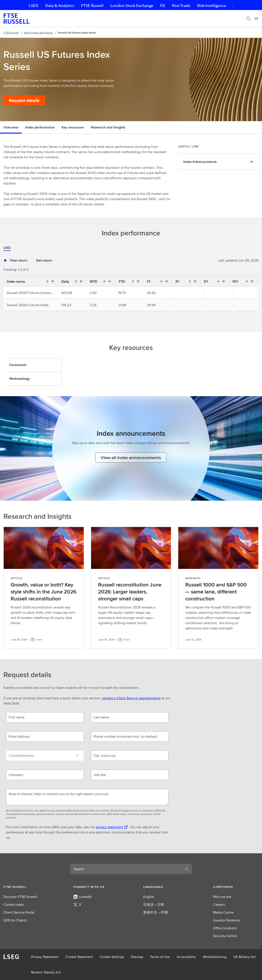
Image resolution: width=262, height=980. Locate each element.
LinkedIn (83, 897)
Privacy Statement (45, 957)
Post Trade (181, 6)
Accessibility (186, 957)
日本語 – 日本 (154, 905)
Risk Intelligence (212, 6)
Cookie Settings (112, 957)
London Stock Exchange (132, 6)
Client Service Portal (19, 912)
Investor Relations (227, 920)
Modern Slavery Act (46, 972)
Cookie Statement (79, 957)
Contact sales (14, 905)
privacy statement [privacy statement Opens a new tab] (109, 827)
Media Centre (223, 912)
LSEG (33, 6)
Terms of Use (160, 957)
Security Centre (225, 936)
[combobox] (126, 869)
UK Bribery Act (244, 957)
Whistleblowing (215, 957)
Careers (219, 905)
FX (163, 6)
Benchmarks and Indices (38, 33)
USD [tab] (7, 248)
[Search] (249, 19)
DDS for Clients (15, 920)
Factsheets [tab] (18, 365)
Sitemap (137, 957)
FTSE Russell (92, 6)
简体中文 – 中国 (156, 912)
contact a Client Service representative (131, 698)
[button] (26, 887)
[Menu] (256, 19)
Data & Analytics (60, 6)
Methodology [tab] (20, 379)
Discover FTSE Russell (20, 897)
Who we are (222, 897)
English (149, 897)
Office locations (225, 928)
